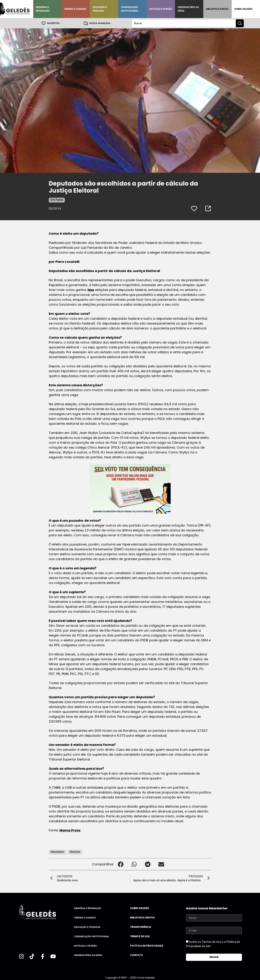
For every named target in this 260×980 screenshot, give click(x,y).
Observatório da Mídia (188, 9)
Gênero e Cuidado (75, 9)
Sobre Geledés (243, 9)
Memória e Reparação (43, 9)
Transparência (141, 927)
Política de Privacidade (147, 946)
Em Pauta (57, 200)
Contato (136, 955)
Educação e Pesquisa (100, 9)
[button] (121, 864)
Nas (91, 290)
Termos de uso (140, 936)
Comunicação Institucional (130, 9)
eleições (75, 852)
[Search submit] (240, 23)
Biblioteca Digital (217, 9)
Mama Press (70, 830)
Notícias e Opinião (161, 9)
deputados (57, 852)
